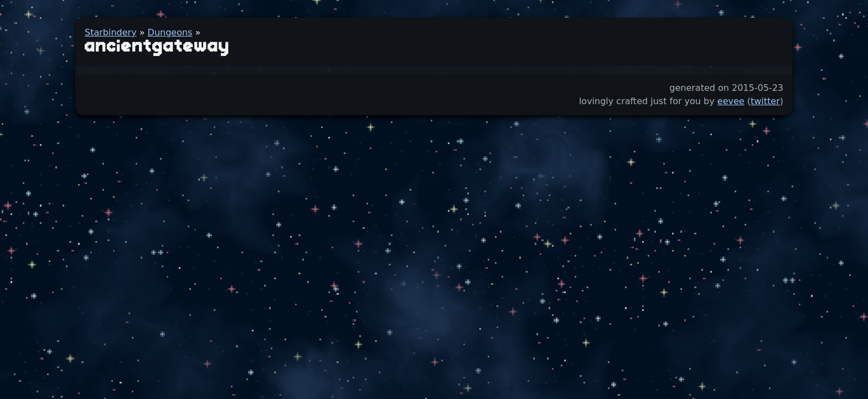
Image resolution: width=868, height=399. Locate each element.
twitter (765, 101)
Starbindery (111, 32)
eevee (731, 101)
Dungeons (170, 32)
